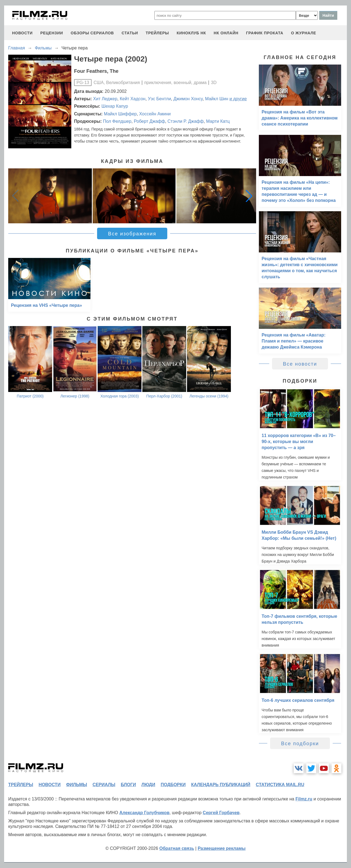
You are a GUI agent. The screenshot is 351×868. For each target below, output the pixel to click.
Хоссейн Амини (155, 114)
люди (148, 785)
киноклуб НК (191, 33)
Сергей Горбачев (221, 813)
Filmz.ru (304, 799)
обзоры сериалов (92, 33)
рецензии (52, 33)
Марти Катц (218, 121)
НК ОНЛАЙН (226, 33)
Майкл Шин (217, 99)
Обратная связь (177, 848)
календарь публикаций (221, 785)
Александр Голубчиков (144, 813)
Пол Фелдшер (117, 121)
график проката (265, 33)
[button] (249, 196)
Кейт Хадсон (133, 99)
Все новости (300, 364)
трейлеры (157, 33)
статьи (130, 33)
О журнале (304, 33)
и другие (238, 99)
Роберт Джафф (149, 121)
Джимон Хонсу (188, 99)
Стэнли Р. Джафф (186, 121)
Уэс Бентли (159, 99)
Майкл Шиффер (120, 114)
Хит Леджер (105, 99)
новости (22, 33)
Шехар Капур (115, 106)
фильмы (77, 785)
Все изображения (132, 234)
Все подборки (300, 744)
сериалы (104, 785)
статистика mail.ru (280, 785)
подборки (173, 785)
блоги (128, 785)
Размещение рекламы (222, 848)
